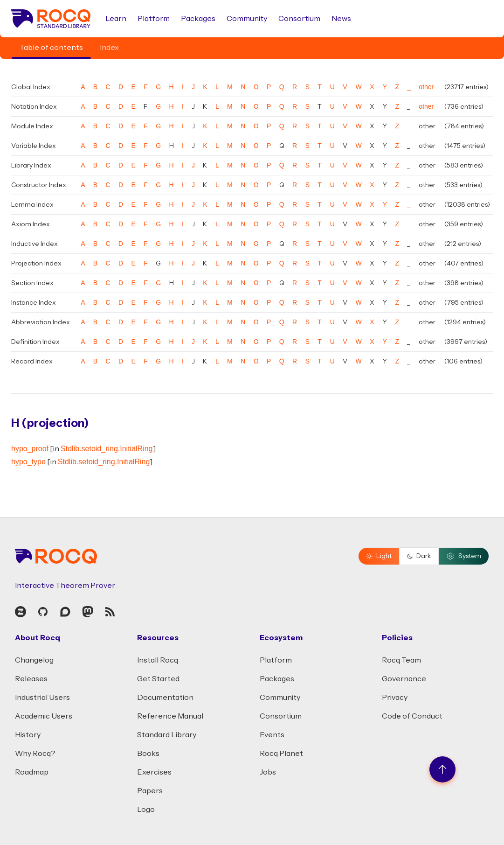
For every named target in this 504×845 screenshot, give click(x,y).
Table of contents (51, 48)
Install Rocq (158, 660)
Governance (404, 679)
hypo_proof (30, 449)
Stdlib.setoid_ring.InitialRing (107, 449)
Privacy (395, 698)
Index (109, 48)
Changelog (34, 660)
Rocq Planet (281, 754)
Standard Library (167, 735)
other (426, 87)
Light (379, 556)
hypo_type (28, 462)
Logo (146, 810)
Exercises (154, 772)
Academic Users (44, 716)
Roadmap (32, 772)
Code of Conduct (412, 716)
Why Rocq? (35, 754)
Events (272, 735)
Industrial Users (42, 698)
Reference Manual (170, 716)
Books (148, 754)
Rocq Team (401, 660)
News (341, 19)
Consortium (299, 19)
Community (247, 19)
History (28, 735)
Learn (116, 19)
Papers (150, 791)
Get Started (158, 679)
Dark (419, 556)
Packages (198, 19)
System (464, 556)
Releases (31, 679)
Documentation (165, 698)
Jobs (268, 772)
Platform (154, 19)
